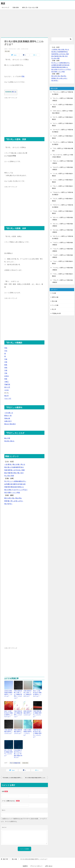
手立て (25, 490)
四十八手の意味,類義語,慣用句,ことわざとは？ (8, 746)
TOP (6, 850)
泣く (22, 501)
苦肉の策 (7, 418)
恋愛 (12, 476)
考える (23, 464)
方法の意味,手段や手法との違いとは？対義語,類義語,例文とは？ (18, 746)
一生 (6, 464)
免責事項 (25, 857)
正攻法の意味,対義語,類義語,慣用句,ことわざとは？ (8, 693)
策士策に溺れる (9, 441)
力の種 (54, 293)
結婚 (14, 467)
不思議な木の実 (56, 313)
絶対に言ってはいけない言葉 (30, 7)
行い (25, 481)
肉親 (23, 470)
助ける (7, 490)
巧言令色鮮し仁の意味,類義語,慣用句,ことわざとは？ (14, 769)
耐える (22, 487)
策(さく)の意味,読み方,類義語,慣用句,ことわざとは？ (37, 693)
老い (11, 464)
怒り (11, 498)
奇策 (6, 379)
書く (19, 464)
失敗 (21, 484)
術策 (6, 365)
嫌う (9, 501)
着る (6, 467)
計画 (11, 484)
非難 (9, 493)
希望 (6, 501)
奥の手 (7, 396)
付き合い (19, 470)
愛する (7, 498)
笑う (11, 504)
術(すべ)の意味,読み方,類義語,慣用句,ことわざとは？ (9, 711)
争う (6, 481)
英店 (3, 3)
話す (22, 473)
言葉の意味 (16, 7)
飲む (16, 473)
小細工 (7, 382)
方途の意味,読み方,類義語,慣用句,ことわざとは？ (18, 710)
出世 (24, 484)
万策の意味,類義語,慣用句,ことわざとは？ (8, 728)
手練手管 (7, 384)
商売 (9, 487)
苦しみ (13, 501)
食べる (13, 470)
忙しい (10, 481)
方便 (6, 370)
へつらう (14, 493)
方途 (6, 359)
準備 (6, 487)
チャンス (20, 490)
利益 (19, 493)
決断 (14, 484)
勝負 (12, 487)
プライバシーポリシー (36, 857)
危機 (8, 484)
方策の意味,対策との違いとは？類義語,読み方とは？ (28, 693)
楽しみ (18, 501)
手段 (23, 76)
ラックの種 (55, 305)
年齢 (9, 473)
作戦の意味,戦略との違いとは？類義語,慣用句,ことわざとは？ (18, 693)
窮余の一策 (8, 416)
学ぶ (6, 476)
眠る (6, 473)
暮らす (10, 467)
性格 (6, 470)
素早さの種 (55, 297)
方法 (6, 351)
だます (15, 490)
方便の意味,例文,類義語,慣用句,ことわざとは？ (37, 710)
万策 (6, 373)
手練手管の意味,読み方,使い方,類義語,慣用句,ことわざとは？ (37, 729)
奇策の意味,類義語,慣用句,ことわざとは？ (18, 728)
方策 (6, 362)
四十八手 (7, 387)
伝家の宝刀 (8, 421)
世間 (9, 470)
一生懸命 (15, 481)
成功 (16, 487)
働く (19, 473)
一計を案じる (9, 413)
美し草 (54, 309)
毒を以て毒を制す (10, 424)
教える (15, 464)
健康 (17, 467)
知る (22, 467)
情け (6, 504)
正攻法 (7, 376)
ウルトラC (8, 399)
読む (9, 476)
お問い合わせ (49, 857)
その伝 (7, 390)
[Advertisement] (37, 22)
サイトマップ (5, 7)
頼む (11, 490)
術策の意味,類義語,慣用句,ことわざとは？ (28, 710)
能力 (12, 473)
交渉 (18, 484)
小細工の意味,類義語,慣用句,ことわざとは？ (28, 728)
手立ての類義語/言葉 (15, 754)
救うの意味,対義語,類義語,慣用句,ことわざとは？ (37, 769)
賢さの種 (7, 51)
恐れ (20, 498)
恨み (17, 498)
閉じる (14, 92)
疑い (14, 498)
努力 (6, 493)
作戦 (6, 368)
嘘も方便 (7, 438)
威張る (21, 481)
